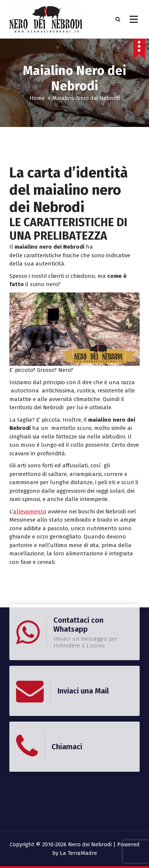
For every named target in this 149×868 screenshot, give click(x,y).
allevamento (30, 512)
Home (37, 98)
